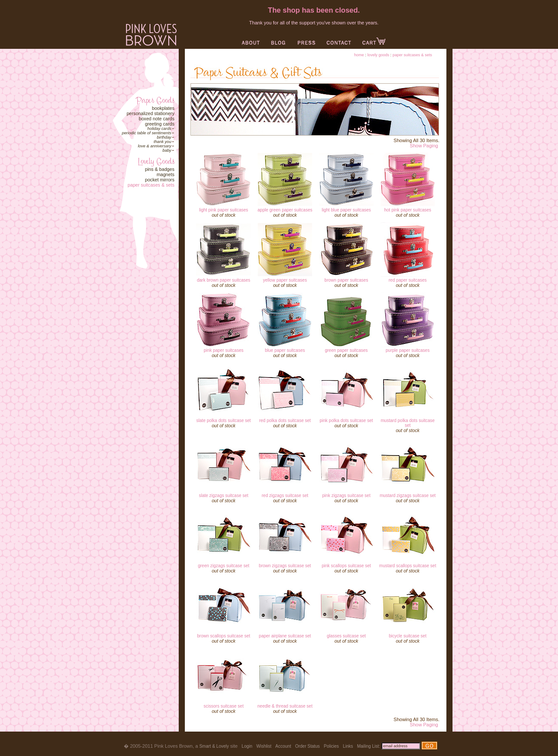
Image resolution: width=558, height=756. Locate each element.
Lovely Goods (378, 55)
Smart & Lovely (214, 746)
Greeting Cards (160, 124)
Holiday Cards (159, 129)
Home (359, 55)
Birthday (164, 137)
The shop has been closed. (314, 10)
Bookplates (163, 108)
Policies (331, 746)
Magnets (165, 174)
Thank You (163, 142)
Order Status (308, 746)
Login (247, 746)
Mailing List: (369, 746)
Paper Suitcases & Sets (151, 185)
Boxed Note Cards (157, 119)
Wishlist (264, 746)
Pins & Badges (160, 169)
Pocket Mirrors (160, 180)
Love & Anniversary (155, 146)
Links (348, 746)
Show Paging (424, 146)
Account (283, 746)
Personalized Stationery (150, 113)
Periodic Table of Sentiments (146, 133)
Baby (167, 150)
